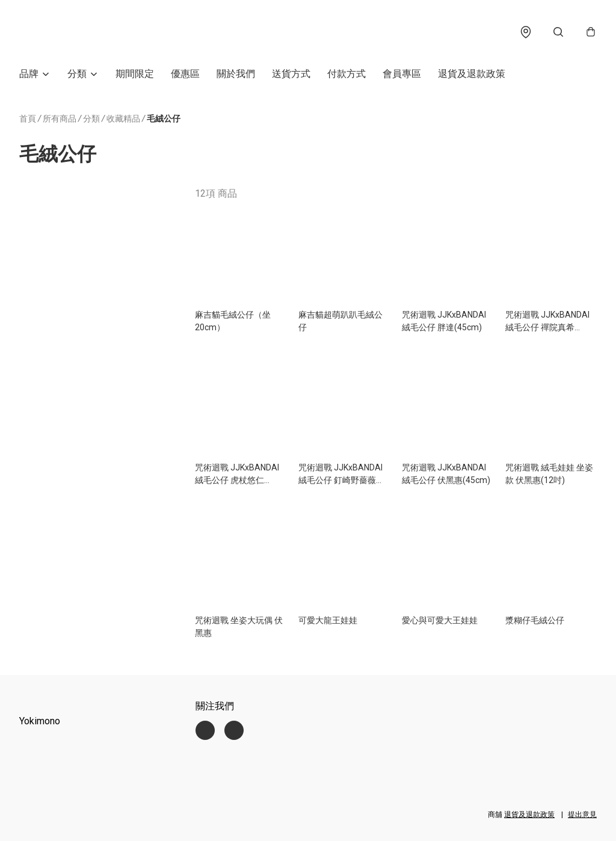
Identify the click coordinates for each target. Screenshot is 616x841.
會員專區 (402, 77)
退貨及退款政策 (472, 77)
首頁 (28, 122)
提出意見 (582, 815)
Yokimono (40, 721)
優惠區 (185, 77)
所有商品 (60, 122)
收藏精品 (123, 122)
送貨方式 (291, 77)
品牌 (29, 77)
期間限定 (135, 77)
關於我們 (236, 77)
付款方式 (346, 77)
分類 (77, 77)
